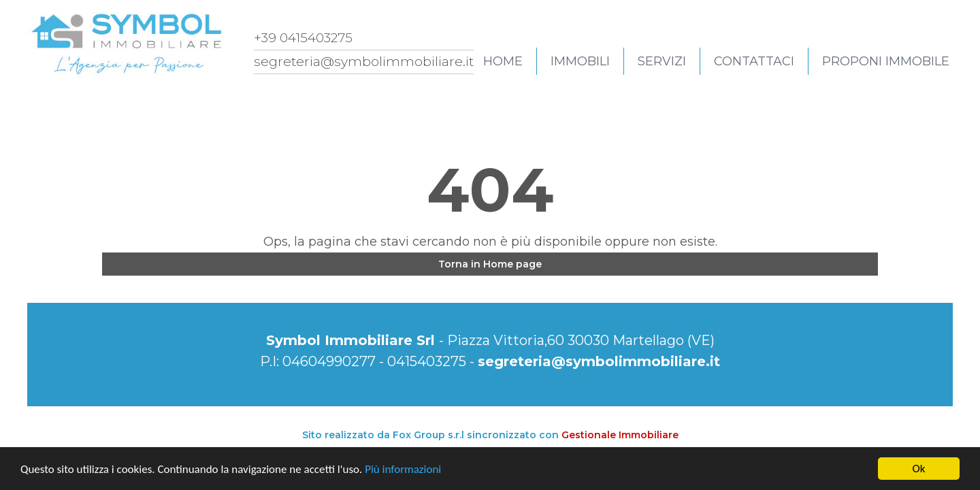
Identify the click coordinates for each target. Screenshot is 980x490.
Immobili (580, 61)
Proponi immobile (886, 61)
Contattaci (754, 61)
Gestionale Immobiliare (620, 435)
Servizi (662, 61)
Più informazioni (403, 469)
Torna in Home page (490, 264)
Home (503, 61)
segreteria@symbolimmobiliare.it (599, 361)
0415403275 (427, 361)
